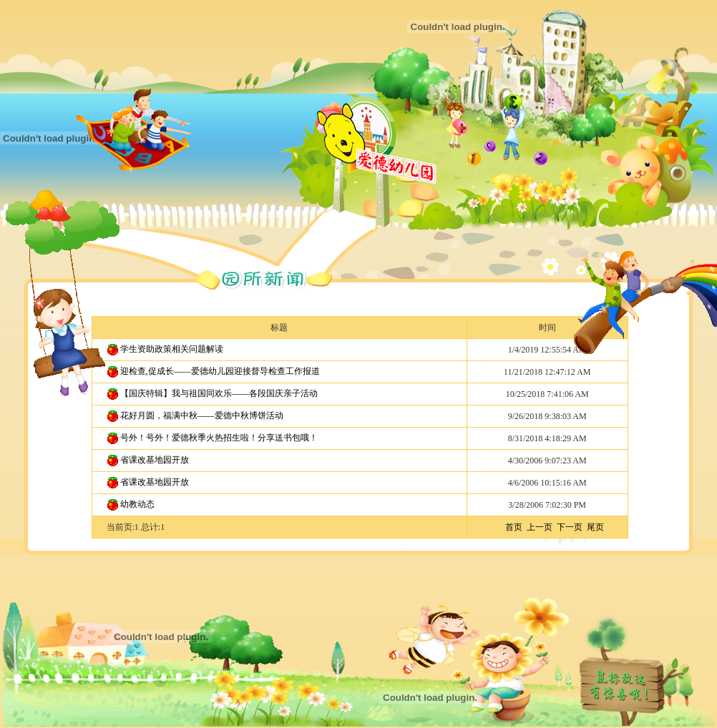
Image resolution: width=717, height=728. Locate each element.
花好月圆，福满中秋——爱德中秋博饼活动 (202, 415)
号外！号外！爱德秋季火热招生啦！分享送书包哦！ (219, 438)
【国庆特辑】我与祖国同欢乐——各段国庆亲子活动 (219, 393)
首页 (514, 527)
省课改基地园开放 (155, 460)
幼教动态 (137, 504)
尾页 (595, 527)
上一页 (540, 527)
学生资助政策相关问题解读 (172, 349)
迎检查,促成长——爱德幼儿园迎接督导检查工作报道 (220, 371)
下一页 (570, 527)
